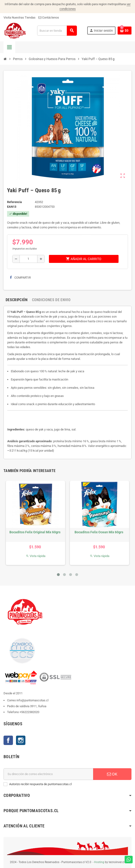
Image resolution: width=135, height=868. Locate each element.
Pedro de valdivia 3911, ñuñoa (27, 706)
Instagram (21, 740)
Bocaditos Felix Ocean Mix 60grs (99, 532)
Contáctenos (49, 17)
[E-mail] (48, 774)
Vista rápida (36, 556)
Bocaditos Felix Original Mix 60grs (35, 532)
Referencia (14, 202)
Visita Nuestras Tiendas (20, 17)
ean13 (12, 207)
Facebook (8, 740)
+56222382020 (29, 712)
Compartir (20, 278)
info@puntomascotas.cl (32, 700)
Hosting (99, 862)
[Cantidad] (28, 259)
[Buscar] (57, 31)
